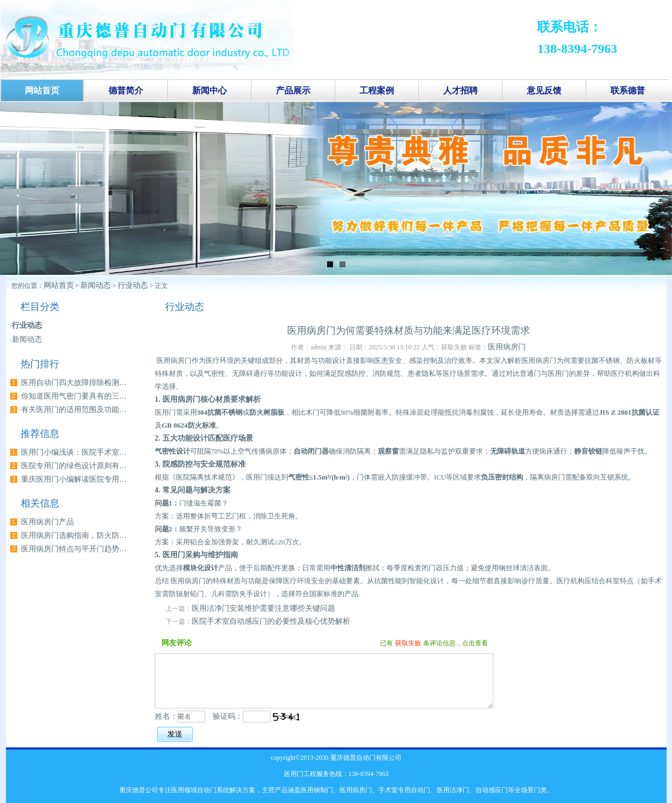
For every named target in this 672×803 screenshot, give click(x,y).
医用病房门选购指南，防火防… (74, 535)
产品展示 (293, 90)
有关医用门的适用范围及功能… (74, 410)
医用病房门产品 (47, 522)
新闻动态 (96, 285)
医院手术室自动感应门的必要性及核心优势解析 (271, 621)
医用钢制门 (317, 790)
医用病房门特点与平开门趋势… (74, 549)
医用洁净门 (453, 790)
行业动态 (133, 285)
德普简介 (126, 90)
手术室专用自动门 (404, 790)
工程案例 (377, 90)
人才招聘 (460, 90)
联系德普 (628, 90)
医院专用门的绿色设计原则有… (74, 466)
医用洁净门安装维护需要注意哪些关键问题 (263, 608)
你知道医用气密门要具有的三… (74, 396)
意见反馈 (544, 90)
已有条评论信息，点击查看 (434, 643)
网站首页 (59, 285)
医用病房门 (507, 347)
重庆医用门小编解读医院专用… (74, 479)
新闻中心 (209, 90)
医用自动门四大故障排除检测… (74, 383)
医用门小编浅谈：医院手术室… (74, 452)
